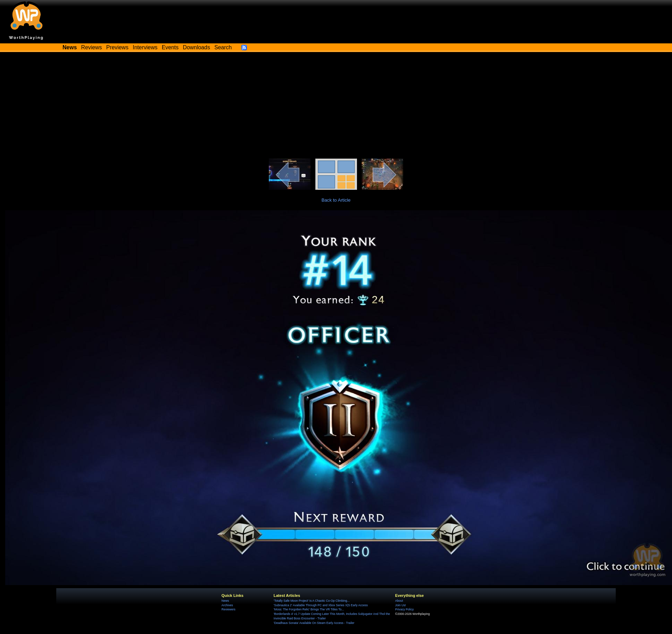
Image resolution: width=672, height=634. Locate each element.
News (225, 601)
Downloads (197, 47)
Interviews (145, 47)
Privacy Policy (404, 609)
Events (170, 47)
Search (223, 47)
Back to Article (336, 200)
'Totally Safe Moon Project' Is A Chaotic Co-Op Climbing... (312, 601)
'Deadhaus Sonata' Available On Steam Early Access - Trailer (314, 623)
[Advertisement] (336, 107)
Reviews (92, 47)
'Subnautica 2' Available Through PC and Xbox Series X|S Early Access (321, 605)
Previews (117, 47)
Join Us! (401, 605)
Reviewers (229, 609)
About (399, 601)
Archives (227, 605)
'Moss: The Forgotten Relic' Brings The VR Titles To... (309, 609)
